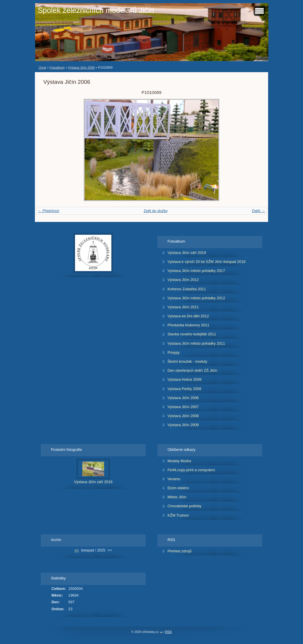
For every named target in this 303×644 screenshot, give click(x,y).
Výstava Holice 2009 (185, 379)
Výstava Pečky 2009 (184, 389)
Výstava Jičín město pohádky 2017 (196, 271)
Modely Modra (179, 461)
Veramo (174, 479)
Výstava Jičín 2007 (183, 407)
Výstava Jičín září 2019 (187, 253)
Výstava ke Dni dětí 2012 (188, 316)
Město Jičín (177, 497)
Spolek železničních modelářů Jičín (96, 10)
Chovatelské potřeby (185, 506)
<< (77, 550)
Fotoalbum (57, 67)
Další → (259, 211)
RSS (168, 632)
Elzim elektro (178, 488)
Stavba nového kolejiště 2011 (192, 334)
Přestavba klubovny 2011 (188, 325)
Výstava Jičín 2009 (183, 425)
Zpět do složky (156, 211)
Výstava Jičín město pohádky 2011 (196, 343)
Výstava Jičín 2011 (183, 307)
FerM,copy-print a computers (191, 470)
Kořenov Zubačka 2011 (187, 289)
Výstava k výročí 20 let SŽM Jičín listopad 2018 (206, 262)
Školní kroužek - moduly (187, 361)
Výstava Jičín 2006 (81, 67)
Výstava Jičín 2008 (183, 416)
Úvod (42, 67)
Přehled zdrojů (180, 551)
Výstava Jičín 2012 (183, 280)
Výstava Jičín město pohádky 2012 (196, 298)
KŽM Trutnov (178, 515)
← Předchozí (49, 211)
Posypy (174, 352)
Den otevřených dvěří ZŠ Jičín (192, 370)
